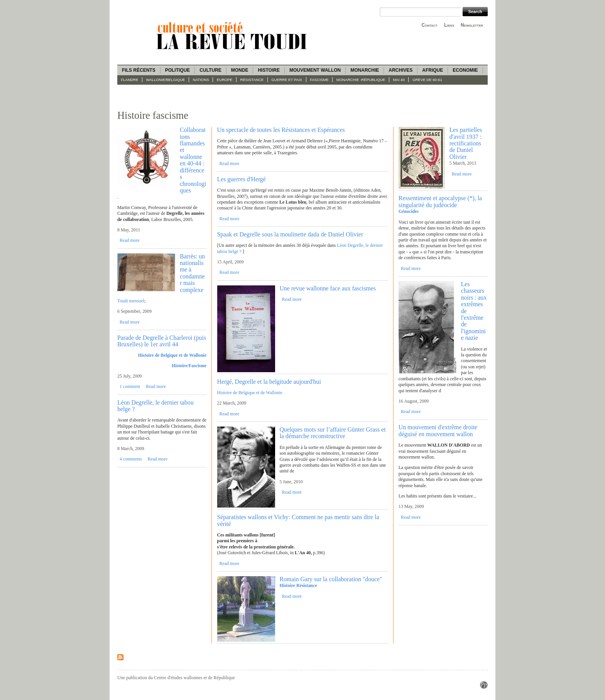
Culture (210, 70)
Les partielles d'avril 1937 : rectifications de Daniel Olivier (466, 143)
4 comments (131, 459)
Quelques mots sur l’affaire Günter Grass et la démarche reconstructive (332, 433)
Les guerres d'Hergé (242, 179)
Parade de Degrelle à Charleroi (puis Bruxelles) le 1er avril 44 (162, 341)
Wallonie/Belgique (166, 80)
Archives (401, 70)
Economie (465, 70)
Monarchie (365, 70)
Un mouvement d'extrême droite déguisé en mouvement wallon (438, 430)
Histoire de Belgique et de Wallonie (172, 355)
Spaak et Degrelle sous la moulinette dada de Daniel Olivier (290, 234)
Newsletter (472, 25)
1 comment (130, 386)
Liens (449, 25)
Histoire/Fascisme (189, 366)
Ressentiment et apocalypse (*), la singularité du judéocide (440, 201)
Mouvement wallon (315, 70)
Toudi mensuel (131, 301)
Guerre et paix (287, 80)
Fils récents (139, 70)
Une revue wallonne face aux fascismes (328, 288)
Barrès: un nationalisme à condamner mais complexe (192, 273)
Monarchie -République (361, 80)
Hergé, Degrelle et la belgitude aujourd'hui (269, 382)
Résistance (252, 80)
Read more (130, 240)
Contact (430, 25)
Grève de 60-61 (427, 80)
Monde (240, 70)
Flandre (130, 80)
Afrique (433, 70)
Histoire (269, 70)
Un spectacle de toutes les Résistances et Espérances (281, 130)
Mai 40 (399, 80)
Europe (225, 80)
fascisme (319, 80)
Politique (178, 70)
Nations (201, 80)
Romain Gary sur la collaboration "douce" (331, 579)
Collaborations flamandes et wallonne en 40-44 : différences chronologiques (193, 160)
